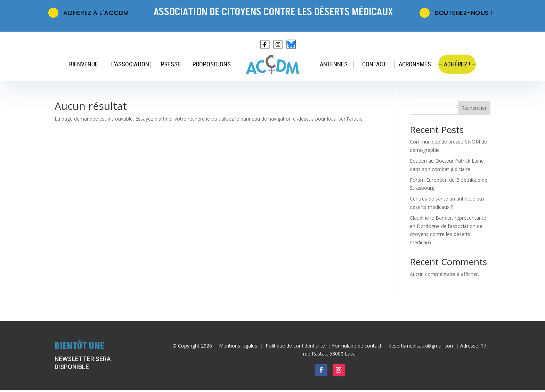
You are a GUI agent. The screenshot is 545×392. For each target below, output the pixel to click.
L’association (130, 64)
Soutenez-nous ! (457, 11)
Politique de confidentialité (295, 346)
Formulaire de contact (357, 346)
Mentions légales (238, 346)
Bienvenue (84, 64)
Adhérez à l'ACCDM (89, 11)
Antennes (334, 64)
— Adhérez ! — (457, 64)
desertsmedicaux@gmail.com (422, 346)
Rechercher (474, 108)
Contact (374, 64)
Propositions (212, 64)
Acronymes (415, 64)
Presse (171, 64)
